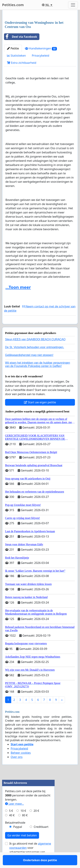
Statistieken (16, 56)
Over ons (17, 767)
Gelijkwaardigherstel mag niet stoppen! (29, 365)
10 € (23, 821)
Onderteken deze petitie (40, 326)
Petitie (13, 48)
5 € (11, 821)
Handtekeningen (41, 48)
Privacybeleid (41, 56)
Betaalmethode (15, 833)
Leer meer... (14, 814)
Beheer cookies (21, 763)
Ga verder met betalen (22, 845)
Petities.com (13, 5)
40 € (12, 825)
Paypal (18, 837)
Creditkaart (41, 837)
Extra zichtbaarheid (22, 63)
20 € (36, 821)
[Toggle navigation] (73, 5)
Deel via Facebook (21, 37)
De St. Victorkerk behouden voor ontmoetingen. (35, 357)
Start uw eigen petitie (40, 412)
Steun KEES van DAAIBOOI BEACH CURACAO (35, 349)
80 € (25, 825)
